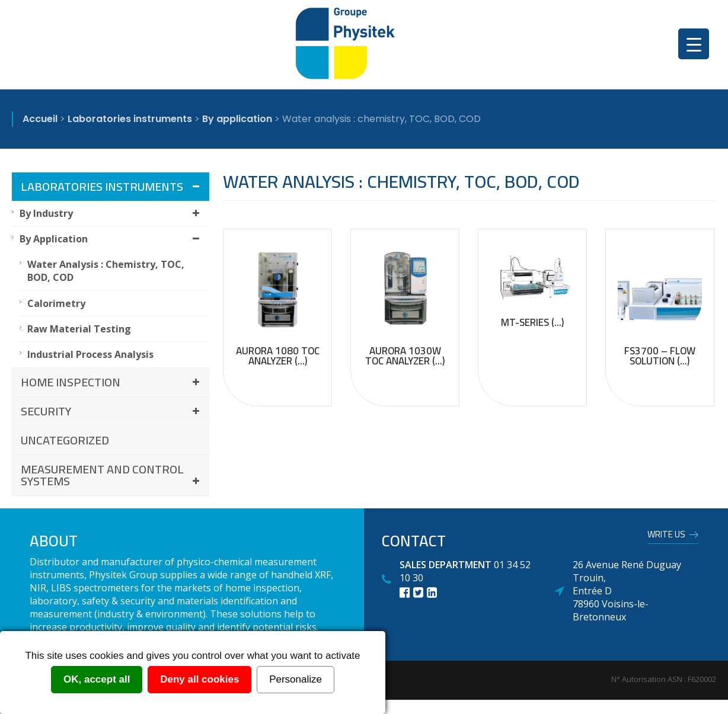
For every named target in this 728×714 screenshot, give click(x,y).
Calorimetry (56, 303)
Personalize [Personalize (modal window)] (296, 679)
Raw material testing (79, 329)
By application (111, 239)
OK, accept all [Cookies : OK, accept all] (97, 679)
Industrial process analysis (90, 354)
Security (112, 411)
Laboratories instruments (112, 186)
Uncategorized (65, 440)
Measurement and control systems (112, 475)
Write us (666, 536)
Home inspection (112, 382)
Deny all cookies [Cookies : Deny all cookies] (199, 679)
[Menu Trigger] (694, 44)
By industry (111, 213)
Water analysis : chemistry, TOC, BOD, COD (106, 271)
